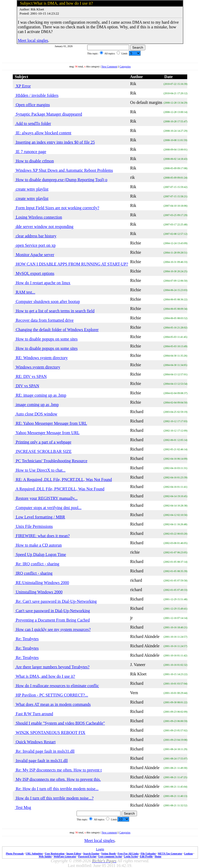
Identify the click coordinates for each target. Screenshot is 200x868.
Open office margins (32, 105)
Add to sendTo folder (33, 123)
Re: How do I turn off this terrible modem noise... (57, 789)
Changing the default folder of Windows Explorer (57, 330)
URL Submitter (34, 854)
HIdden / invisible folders (37, 95)
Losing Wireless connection (39, 217)
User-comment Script (110, 856)
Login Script (131, 856)
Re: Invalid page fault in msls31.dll (45, 751)
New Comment (109, 66)
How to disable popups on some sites (46, 339)
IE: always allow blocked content (43, 133)
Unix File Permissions (34, 526)
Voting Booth (108, 854)
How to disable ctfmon (34, 161)
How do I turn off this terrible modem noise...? (54, 798)
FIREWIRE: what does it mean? (42, 536)
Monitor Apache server (35, 255)
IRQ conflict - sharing (34, 573)
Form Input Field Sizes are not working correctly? (57, 208)
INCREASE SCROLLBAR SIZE (43, 451)
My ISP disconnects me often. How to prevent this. (58, 779)
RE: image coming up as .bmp (41, 395)
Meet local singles (33, 40)
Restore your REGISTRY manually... (46, 498)
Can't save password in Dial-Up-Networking (52, 611)
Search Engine (91, 854)
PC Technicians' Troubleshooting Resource (51, 461)
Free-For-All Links (128, 854)
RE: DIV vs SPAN (31, 376)
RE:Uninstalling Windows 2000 (42, 583)
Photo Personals (15, 854)
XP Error (23, 86)
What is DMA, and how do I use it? (45, 676)
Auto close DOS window (36, 414)
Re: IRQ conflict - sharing (37, 564)
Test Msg (23, 807)
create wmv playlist (32, 189)
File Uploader (148, 854)
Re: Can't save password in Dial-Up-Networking (56, 601)
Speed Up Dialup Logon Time (40, 555)
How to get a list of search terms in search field (55, 311)
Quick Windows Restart (35, 742)
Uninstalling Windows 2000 (39, 592)
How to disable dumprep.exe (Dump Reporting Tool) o (61, 180)
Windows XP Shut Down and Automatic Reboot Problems (64, 170)
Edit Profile (146, 856)
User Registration (55, 854)
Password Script (87, 856)
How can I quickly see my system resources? (53, 629)
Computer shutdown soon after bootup (47, 302)
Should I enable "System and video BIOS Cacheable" (60, 723)
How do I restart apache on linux (43, 283)
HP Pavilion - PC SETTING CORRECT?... (52, 695)
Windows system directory (38, 367)
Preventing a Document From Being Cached (52, 620)
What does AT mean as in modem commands (53, 704)
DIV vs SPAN (27, 386)
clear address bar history (36, 236)
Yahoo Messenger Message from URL (47, 433)
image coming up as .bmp (37, 405)
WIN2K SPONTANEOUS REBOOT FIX (50, 733)
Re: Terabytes (27, 639)
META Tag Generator (170, 854)
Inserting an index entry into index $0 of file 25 (55, 142)
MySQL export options (35, 273)
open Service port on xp (35, 245)
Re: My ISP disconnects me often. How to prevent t (58, 770)
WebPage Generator (65, 856)
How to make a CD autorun (38, 545)
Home (158, 856)
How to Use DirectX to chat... (40, 470)
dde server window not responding (44, 227)
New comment (109, 832)
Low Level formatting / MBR (40, 517)
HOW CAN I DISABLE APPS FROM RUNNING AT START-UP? (71, 264)
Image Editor (74, 854)
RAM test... (25, 292)
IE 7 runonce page (31, 152)
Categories (125, 66)
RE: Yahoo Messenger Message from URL (51, 423)
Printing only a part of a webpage (43, 442)
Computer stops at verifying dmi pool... (48, 508)
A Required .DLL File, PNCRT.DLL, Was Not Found (60, 489)
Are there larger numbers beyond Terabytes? (52, 667)
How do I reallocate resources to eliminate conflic (57, 686)
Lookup (188, 854)
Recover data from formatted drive (44, 320)
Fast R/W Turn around (34, 714)
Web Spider (45, 856)
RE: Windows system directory (41, 358)
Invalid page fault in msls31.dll (41, 761)
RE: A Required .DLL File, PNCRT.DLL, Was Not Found (63, 480)
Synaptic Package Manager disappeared (49, 114)
